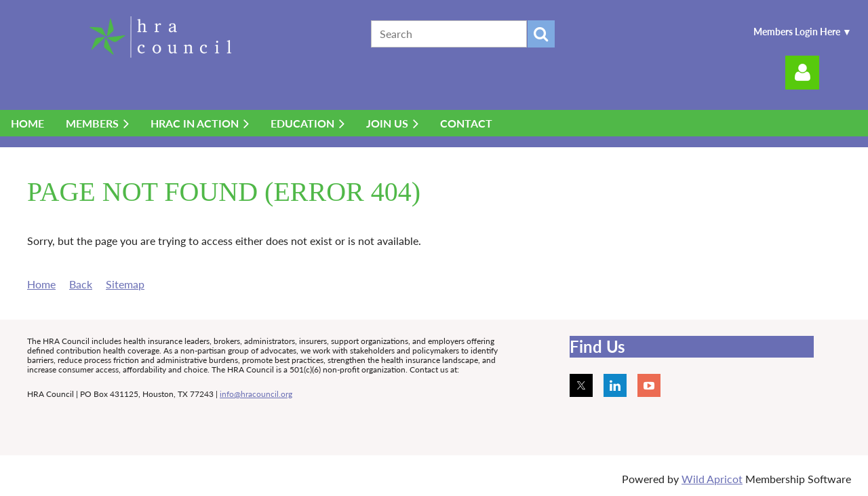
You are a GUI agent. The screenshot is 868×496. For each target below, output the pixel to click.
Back (81, 284)
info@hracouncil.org (256, 394)
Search (541, 34)
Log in (802, 73)
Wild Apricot (712, 479)
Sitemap (125, 284)
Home (41, 284)
